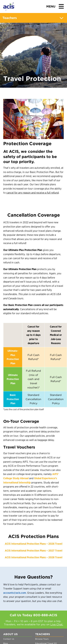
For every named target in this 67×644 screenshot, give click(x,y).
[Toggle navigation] (55, 7)
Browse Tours (42, 639)
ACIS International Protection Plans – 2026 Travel (34, 544)
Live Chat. (57, 624)
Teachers (34, 18)
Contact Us (9, 639)
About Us (10, 634)
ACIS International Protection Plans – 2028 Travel (34, 557)
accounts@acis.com (15, 593)
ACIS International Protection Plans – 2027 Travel (34, 551)
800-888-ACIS (45, 615)
